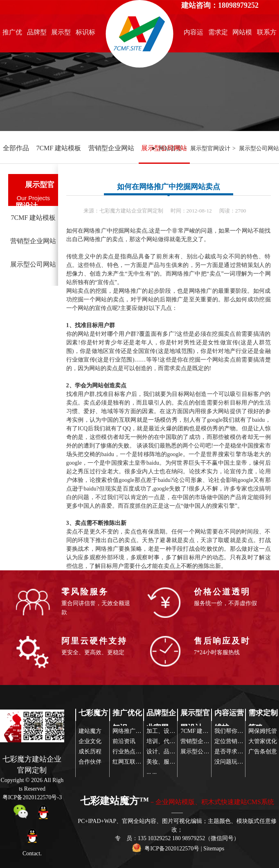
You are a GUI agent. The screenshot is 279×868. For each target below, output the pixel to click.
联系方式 (267, 34)
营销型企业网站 (111, 148)
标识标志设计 (85, 34)
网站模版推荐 (242, 34)
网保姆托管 (263, 731)
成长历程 (90, 752)
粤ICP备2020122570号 (172, 849)
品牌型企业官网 (37, 34)
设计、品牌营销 (166, 752)
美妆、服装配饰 (166, 762)
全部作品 (16, 148)
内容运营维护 (193, 34)
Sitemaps (214, 849)
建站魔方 (90, 731)
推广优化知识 (12, 34)
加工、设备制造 (166, 731)
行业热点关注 (130, 752)
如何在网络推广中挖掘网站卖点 (169, 187)
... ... (152, 772)
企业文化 (90, 741)
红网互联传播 (130, 762)
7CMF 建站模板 (59, 148)
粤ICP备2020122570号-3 (32, 797)
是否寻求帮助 (232, 752)
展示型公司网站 (164, 148)
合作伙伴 (90, 762)
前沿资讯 (124, 741)
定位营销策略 (232, 741)
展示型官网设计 (61, 34)
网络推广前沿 (130, 731)
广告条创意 (263, 752)
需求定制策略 (218, 34)
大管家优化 (263, 741)
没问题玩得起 (232, 762)
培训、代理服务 (166, 741)
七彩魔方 (93, 713)
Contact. (32, 853)
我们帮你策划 (232, 731)
